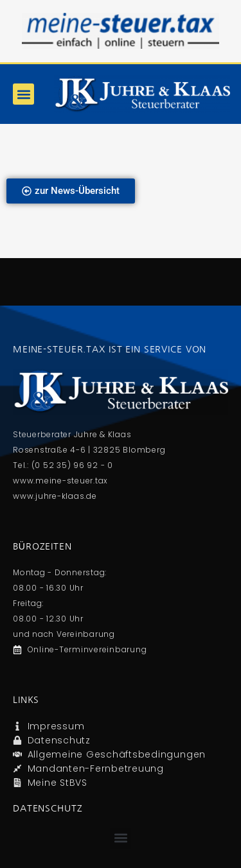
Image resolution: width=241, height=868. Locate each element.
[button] (23, 94)
